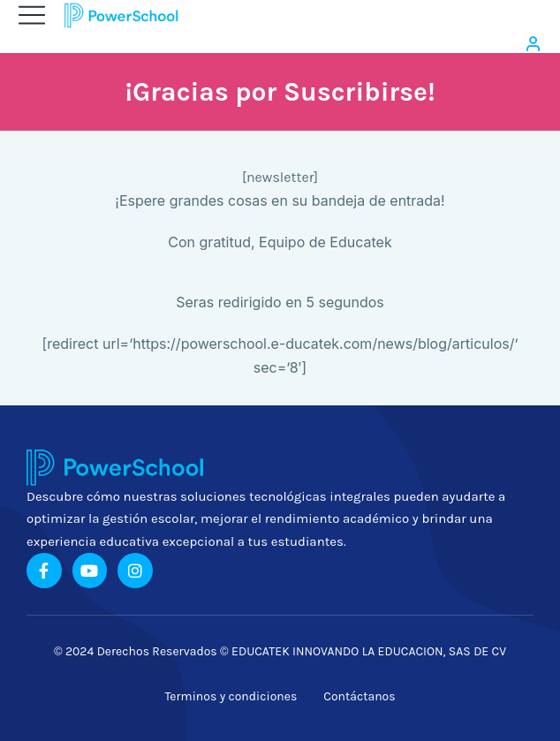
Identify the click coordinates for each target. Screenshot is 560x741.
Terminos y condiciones (231, 696)
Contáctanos (359, 696)
